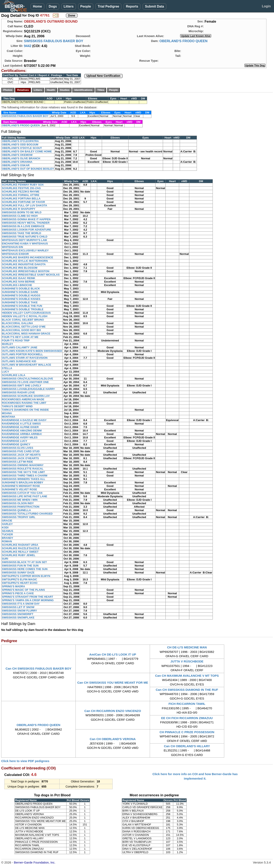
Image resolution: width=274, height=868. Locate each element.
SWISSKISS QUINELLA (16, 510)
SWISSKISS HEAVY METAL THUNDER (26, 223)
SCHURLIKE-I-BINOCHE (17, 285)
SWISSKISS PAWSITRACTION (21, 507)
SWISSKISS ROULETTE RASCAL (23, 469)
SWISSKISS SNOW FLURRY (19, 611)
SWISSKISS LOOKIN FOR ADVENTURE (26, 230)
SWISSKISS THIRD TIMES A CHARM (25, 476)
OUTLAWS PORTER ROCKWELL (22, 354)
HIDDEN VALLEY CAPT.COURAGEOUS (26, 313)
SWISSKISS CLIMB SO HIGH (20, 216)
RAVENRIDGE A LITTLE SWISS (21, 424)
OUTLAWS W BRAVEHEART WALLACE (27, 365)
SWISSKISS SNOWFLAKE (18, 618)
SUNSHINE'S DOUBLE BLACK (21, 289)
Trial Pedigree (108, 6)
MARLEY (7, 344)
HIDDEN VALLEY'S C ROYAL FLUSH (25, 316)
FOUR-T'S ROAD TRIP (16, 340)
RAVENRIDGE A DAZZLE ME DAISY (24, 420)
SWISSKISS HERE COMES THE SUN (25, 569)
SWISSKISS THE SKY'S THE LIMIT (23, 472)
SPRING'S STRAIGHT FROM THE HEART (28, 597)
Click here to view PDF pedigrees (25, 761)
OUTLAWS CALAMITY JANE (20, 347)
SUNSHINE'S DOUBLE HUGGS (21, 295)
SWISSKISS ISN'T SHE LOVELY (22, 386)
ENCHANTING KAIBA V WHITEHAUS (25, 244)
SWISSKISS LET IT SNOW (18, 607)
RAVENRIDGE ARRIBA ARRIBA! (22, 434)
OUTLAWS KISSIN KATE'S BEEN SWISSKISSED (32, 351)
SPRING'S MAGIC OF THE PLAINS (23, 590)
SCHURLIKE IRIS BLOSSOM (20, 268)
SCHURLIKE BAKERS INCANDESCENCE (27, 257)
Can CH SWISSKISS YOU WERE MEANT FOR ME (113, 683)
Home (37, 6)
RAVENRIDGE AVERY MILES (20, 437)
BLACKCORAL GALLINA (17, 323)
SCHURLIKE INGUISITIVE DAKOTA (24, 264)
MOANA (7, 413)
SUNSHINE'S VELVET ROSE (19, 489)
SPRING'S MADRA (13, 586)
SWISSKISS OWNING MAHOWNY (23, 465)
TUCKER (7, 534)
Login (266, 6)
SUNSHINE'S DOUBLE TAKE (20, 302)
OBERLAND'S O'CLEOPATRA (20, 141)
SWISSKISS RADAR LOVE (18, 392)
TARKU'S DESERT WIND (17, 406)
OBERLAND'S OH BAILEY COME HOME (27, 151)
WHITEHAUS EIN (12, 247)
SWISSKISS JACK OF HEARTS (21, 455)
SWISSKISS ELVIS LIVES (18, 448)
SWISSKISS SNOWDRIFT (18, 614)
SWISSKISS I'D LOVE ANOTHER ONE (25, 382)
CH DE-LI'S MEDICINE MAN (187, 647)
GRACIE (7, 521)
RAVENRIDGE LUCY (15, 441)
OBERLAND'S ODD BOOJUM (20, 145)
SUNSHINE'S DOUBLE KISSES (21, 299)
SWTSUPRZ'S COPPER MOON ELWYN (26, 576)
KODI (5, 528)
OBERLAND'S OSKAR (16, 165)
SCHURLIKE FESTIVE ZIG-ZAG (21, 188)
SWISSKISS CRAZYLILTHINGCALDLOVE (27, 379)
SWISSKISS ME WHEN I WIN (20, 500)
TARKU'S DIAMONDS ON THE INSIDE (25, 410)
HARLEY (7, 524)
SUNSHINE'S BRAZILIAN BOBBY (23, 482)
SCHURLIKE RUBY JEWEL (19, 555)
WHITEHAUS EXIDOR (15, 254)
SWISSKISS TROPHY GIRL (19, 517)
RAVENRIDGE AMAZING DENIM (22, 431)
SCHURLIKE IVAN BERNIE (18, 282)
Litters (69, 6)
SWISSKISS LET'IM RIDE (17, 462)
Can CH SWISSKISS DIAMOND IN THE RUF (187, 690)
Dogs (53, 6)
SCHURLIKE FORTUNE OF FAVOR (23, 202)
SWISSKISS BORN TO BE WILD (22, 212)
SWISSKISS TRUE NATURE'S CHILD (25, 237)
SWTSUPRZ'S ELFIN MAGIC (19, 579)
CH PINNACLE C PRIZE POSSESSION (187, 732)
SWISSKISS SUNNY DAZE (18, 573)
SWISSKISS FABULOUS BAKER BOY (54, 41)
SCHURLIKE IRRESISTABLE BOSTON (26, 271)
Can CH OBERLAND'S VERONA (113, 739)
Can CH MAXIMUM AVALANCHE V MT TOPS (187, 676)
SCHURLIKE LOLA (14, 375)
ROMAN (7, 541)
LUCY (5, 372)
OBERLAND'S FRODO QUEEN (183, 41)
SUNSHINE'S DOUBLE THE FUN (22, 306)
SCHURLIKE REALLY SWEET (20, 552)
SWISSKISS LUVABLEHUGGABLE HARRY (28, 389)
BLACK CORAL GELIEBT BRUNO (23, 320)
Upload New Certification (103, 76)
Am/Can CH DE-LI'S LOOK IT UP (113, 654)
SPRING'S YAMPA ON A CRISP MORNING (28, 600)
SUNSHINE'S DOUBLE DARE (20, 292)
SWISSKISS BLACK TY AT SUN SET (24, 562)
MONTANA (8, 417)
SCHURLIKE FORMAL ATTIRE (21, 195)
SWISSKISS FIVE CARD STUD (21, 451)
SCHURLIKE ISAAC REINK (19, 278)
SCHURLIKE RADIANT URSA (20, 545)
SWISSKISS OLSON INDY (18, 503)
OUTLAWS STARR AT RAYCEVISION (25, 358)
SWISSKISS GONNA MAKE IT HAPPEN (26, 219)
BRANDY (8, 538)
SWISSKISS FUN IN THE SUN (20, 566)
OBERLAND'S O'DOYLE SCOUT (22, 148)
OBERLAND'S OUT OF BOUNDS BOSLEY (28, 169)
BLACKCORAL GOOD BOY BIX (21, 330)
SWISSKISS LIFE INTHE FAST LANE (24, 496)
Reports (132, 6)
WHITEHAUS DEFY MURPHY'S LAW (24, 240)
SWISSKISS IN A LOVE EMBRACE (23, 226)
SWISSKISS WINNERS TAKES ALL (23, 479)
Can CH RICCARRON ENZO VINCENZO (113, 711)
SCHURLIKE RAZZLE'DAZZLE (21, 548)
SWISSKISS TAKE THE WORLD (22, 233)
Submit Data (154, 6)
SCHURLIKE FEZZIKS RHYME (21, 192)
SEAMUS (8, 531)
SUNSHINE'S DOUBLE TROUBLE (23, 309)
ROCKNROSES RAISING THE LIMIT (24, 403)
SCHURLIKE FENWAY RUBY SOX (23, 185)
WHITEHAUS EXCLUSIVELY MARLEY (25, 250)
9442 (28, 46)
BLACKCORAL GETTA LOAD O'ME (24, 327)
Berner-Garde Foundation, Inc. (35, 862)
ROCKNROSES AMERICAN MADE (23, 399)
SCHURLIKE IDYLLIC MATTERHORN (25, 261)
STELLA (7, 368)
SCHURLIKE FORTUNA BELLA (21, 199)
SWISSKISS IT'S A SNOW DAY (21, 604)
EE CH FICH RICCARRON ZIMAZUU (187, 718)
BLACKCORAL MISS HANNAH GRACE (26, 334)
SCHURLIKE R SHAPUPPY (19, 209)
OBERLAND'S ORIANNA (17, 162)
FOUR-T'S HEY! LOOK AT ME (20, 337)
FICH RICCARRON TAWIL (187, 704)
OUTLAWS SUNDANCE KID (19, 361)
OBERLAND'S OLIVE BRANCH (21, 158)
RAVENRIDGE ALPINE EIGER (20, 427)
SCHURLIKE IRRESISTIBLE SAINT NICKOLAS (31, 275)
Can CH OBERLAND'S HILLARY (187, 746)
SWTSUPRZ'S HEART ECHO (20, 583)
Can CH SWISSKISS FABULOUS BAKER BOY (38, 668)
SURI (5, 559)
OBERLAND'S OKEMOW (17, 155)
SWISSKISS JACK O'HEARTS (20, 458)
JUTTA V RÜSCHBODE (187, 661)
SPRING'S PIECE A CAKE (18, 593)
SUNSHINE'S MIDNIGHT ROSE (21, 486)
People (86, 6)
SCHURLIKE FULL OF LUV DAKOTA (24, 205)
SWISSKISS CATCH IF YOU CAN (22, 493)
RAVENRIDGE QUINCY (16, 444)
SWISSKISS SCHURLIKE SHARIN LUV (26, 396)
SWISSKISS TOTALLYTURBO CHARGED (27, 514)
